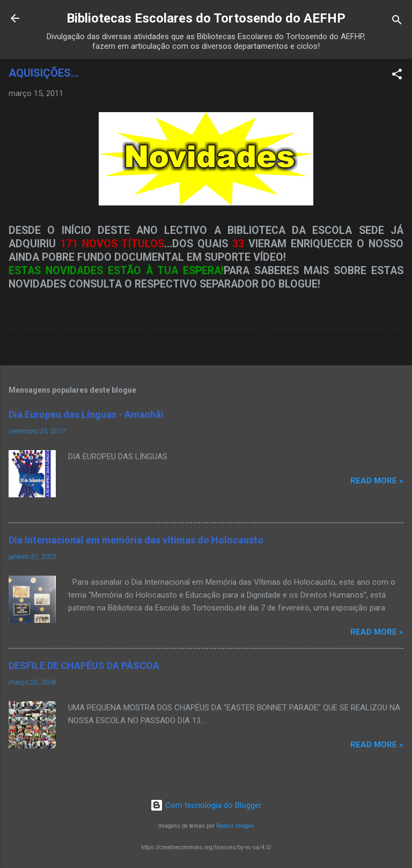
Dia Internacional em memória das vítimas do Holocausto (136, 540)
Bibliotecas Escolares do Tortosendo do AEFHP (206, 18)
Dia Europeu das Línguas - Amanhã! (86, 414)
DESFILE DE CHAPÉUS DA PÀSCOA (84, 665)
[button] (397, 76)
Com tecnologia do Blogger (206, 805)
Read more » (377, 481)
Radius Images (235, 826)
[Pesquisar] (397, 22)
